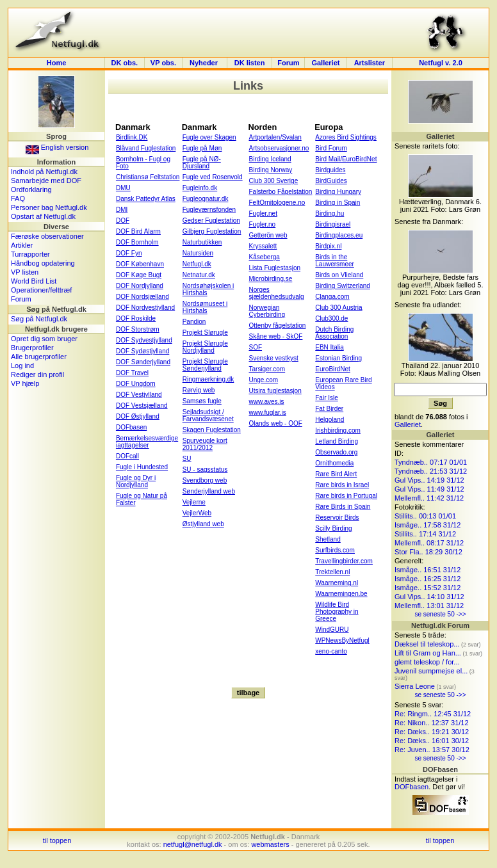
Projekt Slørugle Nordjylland (205, 347)
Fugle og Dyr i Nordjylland (136, 481)
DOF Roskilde (136, 318)
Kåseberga (264, 257)
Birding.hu (330, 213)
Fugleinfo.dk (200, 188)
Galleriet (325, 63)
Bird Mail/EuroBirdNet (346, 159)
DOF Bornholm (137, 242)
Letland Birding (337, 441)
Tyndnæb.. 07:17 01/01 (431, 462)
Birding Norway (270, 170)
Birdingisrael (333, 224)
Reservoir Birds (337, 518)
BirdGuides (331, 181)
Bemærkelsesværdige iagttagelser (147, 442)
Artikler (22, 245)
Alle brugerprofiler (39, 357)
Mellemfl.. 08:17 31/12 (429, 543)
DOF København (140, 264)
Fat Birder (329, 409)
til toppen (57, 840)
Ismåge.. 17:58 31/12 (428, 525)
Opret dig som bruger (44, 339)
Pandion (194, 322)
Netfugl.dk (197, 264)
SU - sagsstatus (205, 470)
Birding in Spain (338, 203)
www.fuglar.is (267, 413)
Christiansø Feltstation (148, 177)
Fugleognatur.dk (206, 199)
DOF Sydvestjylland (144, 340)
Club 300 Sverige (273, 181)
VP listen (25, 272)
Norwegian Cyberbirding (267, 311)
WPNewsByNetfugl (342, 640)
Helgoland (330, 420)
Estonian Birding (338, 358)
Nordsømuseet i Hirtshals (205, 307)
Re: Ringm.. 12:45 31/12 (433, 714)
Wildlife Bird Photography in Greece (337, 612)
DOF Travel (132, 373)
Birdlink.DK (132, 137)
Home (57, 63)
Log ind (22, 366)
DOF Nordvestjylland (145, 308)
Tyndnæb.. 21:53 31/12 (431, 471)
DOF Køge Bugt (139, 275)
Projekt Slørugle (205, 333)
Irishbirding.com (338, 430)
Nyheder (205, 63)
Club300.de (331, 318)
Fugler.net (263, 213)
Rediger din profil (37, 374)
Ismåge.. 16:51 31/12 (428, 570)
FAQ (18, 198)
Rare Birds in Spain (343, 507)
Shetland (328, 539)
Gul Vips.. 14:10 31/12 (429, 597)
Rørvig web (199, 390)
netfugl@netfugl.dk (193, 844)
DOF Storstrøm (138, 329)
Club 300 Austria (338, 308)
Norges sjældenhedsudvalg (276, 293)
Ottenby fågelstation (277, 325)
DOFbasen (131, 427)
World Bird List (34, 281)
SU (187, 459)
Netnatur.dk (199, 275)
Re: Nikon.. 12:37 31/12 (432, 723)
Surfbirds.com (335, 550)
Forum (288, 63)
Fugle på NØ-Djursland (202, 163)
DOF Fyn (129, 253)
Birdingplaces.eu (339, 235)
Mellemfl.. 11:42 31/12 (429, 498)
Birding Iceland (270, 159)
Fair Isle (327, 398)
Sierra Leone (415, 686)
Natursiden (198, 253)
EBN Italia (329, 347)
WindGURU (332, 630)
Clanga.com (332, 297)
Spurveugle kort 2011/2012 (205, 444)
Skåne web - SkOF (275, 336)
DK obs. (125, 63)
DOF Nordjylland (140, 286)
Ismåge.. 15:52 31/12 (428, 588)
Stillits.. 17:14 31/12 (425, 534)
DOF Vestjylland (139, 395)
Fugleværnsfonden (209, 210)
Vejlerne (194, 502)
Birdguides (330, 170)
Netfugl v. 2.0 (441, 63)
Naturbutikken (202, 242)
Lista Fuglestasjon (274, 268)
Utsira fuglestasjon (275, 391)
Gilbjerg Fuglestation (212, 231)
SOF (255, 347)
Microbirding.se (270, 279)
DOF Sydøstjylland (143, 351)
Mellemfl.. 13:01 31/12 (429, 606)
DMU (123, 188)
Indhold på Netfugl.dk (44, 172)
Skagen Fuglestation (212, 430)
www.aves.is (266, 402)
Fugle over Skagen (209, 137)
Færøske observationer (47, 236)
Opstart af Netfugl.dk (43, 216)
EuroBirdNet (332, 369)
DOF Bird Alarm (138, 231)
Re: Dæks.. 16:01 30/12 (432, 741)
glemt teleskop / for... (427, 662)
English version (57, 147)
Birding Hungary (338, 192)
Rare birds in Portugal (346, 496)
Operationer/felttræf (41, 290)
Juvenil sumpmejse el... (431, 671)
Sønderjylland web (209, 491)
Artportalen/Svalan (275, 137)
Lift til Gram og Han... (428, 653)
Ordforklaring (31, 189)
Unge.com (263, 380)
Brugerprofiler (32, 348)
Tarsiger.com (267, 369)
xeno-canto (331, 651)
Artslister (370, 63)
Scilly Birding (333, 528)
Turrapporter (30, 254)
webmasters (270, 844)
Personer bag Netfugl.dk (49, 207)
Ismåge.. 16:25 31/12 (428, 579)
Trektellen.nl (332, 572)
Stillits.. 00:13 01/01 (425, 516)
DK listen (250, 63)
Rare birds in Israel (342, 485)
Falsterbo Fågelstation (280, 192)
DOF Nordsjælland (143, 297)
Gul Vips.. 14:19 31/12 (429, 480)
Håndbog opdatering (43, 263)
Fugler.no (262, 224)
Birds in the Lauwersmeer (335, 261)
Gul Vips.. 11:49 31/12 (429, 489)
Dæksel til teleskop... (427, 644)
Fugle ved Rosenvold (213, 177)
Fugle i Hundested (142, 467)
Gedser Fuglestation (211, 221)
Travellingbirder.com (344, 561)
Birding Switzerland (343, 286)
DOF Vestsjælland (142, 406)
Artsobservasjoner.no (279, 148)
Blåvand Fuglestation (146, 148)
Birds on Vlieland (339, 275)
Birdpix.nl (328, 246)
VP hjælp (25, 383)
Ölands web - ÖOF (275, 423)
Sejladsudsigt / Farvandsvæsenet (208, 415)
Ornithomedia (334, 463)
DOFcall (127, 456)
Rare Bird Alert (336, 474)
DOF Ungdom (136, 384)
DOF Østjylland (138, 416)
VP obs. (163, 63)
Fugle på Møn (202, 148)
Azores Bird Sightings (346, 137)
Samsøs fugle (202, 401)
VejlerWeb (197, 513)
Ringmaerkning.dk (208, 379)
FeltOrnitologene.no (277, 203)
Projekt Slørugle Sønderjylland (205, 365)
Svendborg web (205, 480)
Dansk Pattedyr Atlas (146, 199)
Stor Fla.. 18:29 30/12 (428, 552)
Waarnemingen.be (341, 594)
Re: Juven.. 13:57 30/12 (432, 750)
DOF (123, 221)
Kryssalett (263, 246)
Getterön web (268, 235)
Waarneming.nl (337, 583)
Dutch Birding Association (334, 333)
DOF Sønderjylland (143, 362)
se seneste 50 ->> (440, 614)
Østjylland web (203, 524)
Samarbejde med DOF (46, 181)
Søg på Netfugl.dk (39, 319)
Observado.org (336, 452)
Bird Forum (331, 148)
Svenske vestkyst (273, 358)
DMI (122, 210)
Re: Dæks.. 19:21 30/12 (432, 732)
